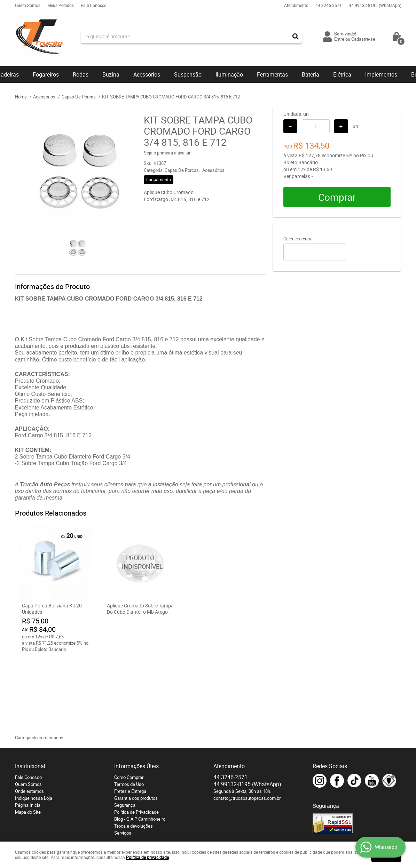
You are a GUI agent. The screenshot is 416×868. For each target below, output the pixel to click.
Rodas (81, 74)
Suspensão (188, 74)
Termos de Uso (129, 709)
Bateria (311, 74)
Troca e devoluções (134, 751)
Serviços (123, 758)
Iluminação (229, 74)
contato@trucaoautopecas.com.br (247, 723)
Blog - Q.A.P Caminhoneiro (140, 744)
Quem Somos (28, 5)
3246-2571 (329, 5)
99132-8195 (375, 5)
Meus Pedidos (61, 5)
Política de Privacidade (136, 737)
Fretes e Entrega (130, 716)
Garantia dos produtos (136, 723)
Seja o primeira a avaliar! (168, 153)
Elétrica (342, 74)
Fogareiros (46, 74)
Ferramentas (272, 74)
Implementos (381, 74)
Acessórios (147, 74)
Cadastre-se (363, 39)
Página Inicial (28, 730)
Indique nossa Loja (34, 723)
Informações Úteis (136, 691)
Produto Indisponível (140, 562)
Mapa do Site (28, 737)
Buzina (111, 74)
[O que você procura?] (296, 37)
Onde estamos (29, 716)
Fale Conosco (94, 5)
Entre (339, 39)
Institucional (30, 691)
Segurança (125, 730)
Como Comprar (129, 702)
